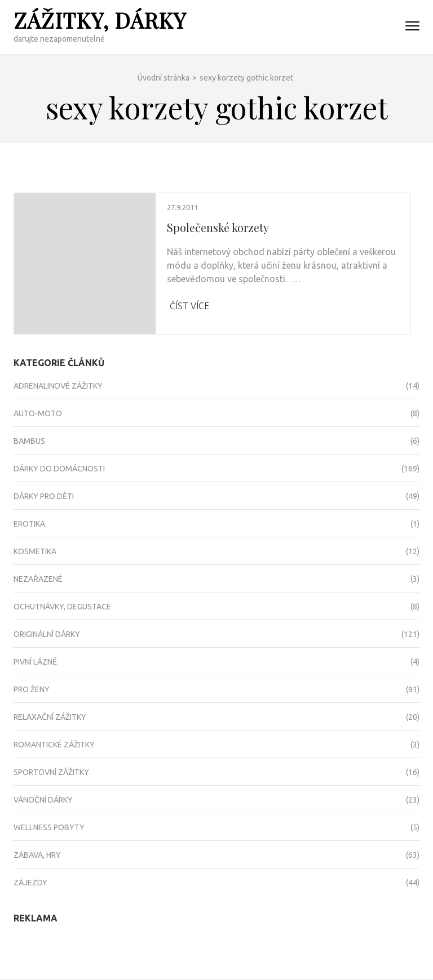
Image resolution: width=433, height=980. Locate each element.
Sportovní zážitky (51, 772)
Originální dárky (47, 634)
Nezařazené (38, 579)
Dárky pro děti (44, 496)
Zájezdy (30, 883)
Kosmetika (35, 551)
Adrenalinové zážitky (58, 386)
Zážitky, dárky (100, 20)
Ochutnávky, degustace (62, 607)
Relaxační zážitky (50, 717)
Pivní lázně (35, 662)
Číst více (189, 306)
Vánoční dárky (43, 800)
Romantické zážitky (54, 745)
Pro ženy (32, 689)
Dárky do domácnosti (59, 469)
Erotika (29, 524)
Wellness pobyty (49, 827)
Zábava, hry (37, 855)
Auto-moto (38, 413)
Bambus (29, 441)
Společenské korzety (218, 227)
